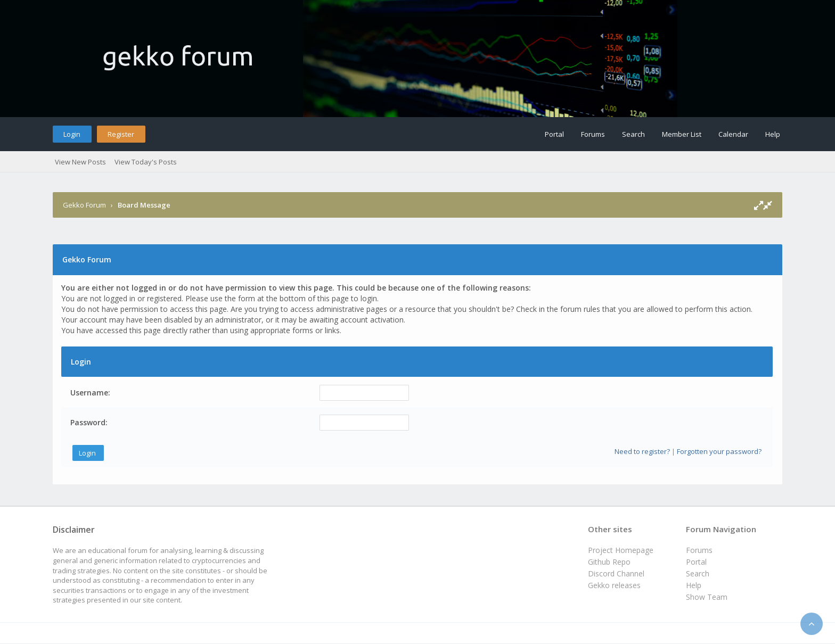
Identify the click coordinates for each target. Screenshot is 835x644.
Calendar (733, 134)
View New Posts (80, 162)
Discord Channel (616, 573)
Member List (682, 134)
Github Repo (609, 562)
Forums (593, 134)
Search (633, 134)
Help (773, 134)
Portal (554, 134)
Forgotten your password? (719, 451)
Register (121, 134)
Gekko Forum (84, 205)
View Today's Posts (146, 162)
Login (72, 134)
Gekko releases (614, 585)
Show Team (707, 597)
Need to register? (642, 451)
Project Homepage (621, 550)
